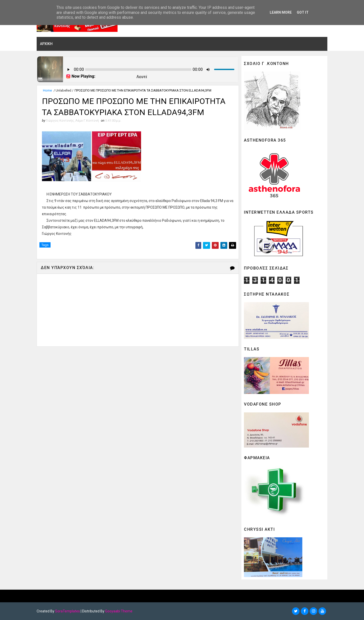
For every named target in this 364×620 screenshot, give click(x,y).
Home (47, 90)
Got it (303, 12)
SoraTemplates (67, 611)
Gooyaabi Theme (119, 611)
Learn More (281, 12)
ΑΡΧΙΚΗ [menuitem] (46, 44)
